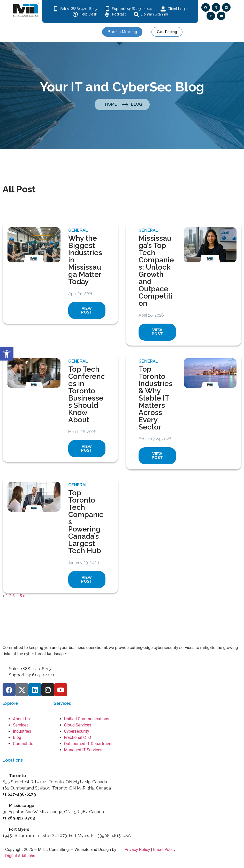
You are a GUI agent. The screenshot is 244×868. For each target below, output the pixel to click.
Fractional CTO (78, 737)
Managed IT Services (83, 750)
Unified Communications (87, 719)
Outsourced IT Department (88, 744)
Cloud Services (78, 725)
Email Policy (164, 850)
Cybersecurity (77, 731)
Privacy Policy (137, 850)
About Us (21, 719)
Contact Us (23, 744)
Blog (17, 737)
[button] (7, 354)
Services (21, 725)
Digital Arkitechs (20, 856)
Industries (22, 731)
